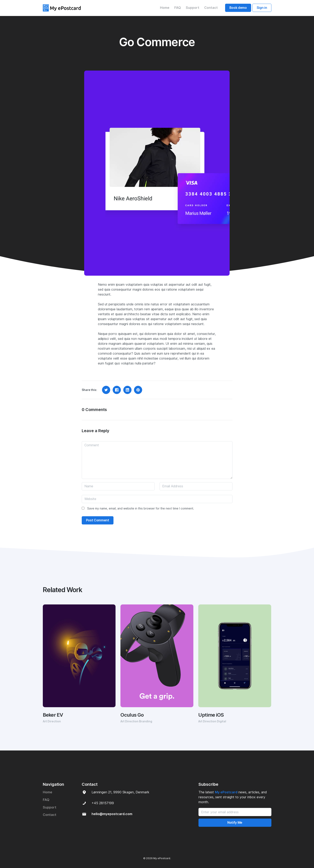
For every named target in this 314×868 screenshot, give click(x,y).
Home (165, 8)
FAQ (178, 8)
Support (193, 8)
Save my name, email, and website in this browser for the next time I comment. (141, 508)
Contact (211, 8)
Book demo (238, 8)
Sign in (262, 8)
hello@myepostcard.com (112, 814)
